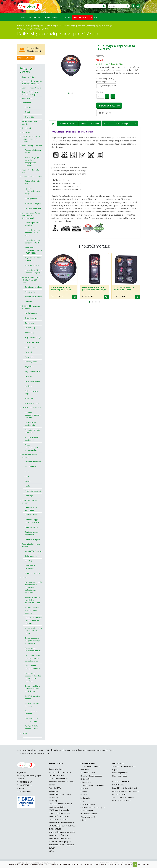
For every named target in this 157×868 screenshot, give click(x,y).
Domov (21, 17)
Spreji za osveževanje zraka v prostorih (33, 415)
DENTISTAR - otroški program (29, 502)
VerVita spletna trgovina (34, 26)
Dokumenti (95, 124)
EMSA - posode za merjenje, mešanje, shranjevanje (33, 641)
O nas (29, 17)
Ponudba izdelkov (87, 773)
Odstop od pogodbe (88, 817)
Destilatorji (26, 132)
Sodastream (27, 103)
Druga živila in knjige (33, 208)
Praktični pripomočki (33, 491)
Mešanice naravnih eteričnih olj (32, 431)
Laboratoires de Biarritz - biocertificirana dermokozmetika (31, 216)
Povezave (108, 124)
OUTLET (25, 578)
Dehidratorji (26, 128)
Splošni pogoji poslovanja (90, 766)
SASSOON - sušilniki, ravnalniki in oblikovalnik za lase (33, 600)
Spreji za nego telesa (33, 287)
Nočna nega (30, 333)
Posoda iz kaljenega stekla (33, 151)
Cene (83, 801)
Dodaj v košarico (109, 106)
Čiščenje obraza (31, 318)
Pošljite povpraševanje (126, 124)
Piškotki (83, 820)
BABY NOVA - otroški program (30, 456)
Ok (135, 864)
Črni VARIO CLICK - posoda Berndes (32, 720)
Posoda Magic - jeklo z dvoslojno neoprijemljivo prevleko (86, 26)
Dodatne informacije (68, 124)
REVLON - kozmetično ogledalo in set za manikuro (33, 620)
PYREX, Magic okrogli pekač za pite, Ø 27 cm (106, 80)
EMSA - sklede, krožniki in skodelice (33, 649)
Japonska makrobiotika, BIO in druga (33, 191)
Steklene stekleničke (33, 462)
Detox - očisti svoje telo (32, 182)
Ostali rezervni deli (32, 573)
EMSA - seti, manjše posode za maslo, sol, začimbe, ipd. (33, 658)
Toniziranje (29, 323)
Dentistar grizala (31, 527)
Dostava (84, 795)
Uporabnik (85, 770)
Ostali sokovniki (31, 556)
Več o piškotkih (143, 864)
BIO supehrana (31, 199)
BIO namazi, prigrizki (33, 204)
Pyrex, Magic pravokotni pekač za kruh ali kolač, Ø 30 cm (94, 290)
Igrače (27, 486)
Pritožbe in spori (87, 811)
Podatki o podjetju (88, 804)
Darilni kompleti (31, 313)
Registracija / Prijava (71, 6)
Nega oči (28, 352)
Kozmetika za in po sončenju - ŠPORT (32, 242)
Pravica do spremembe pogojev (93, 807)
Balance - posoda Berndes (32, 705)
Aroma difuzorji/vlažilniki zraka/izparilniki (32, 448)
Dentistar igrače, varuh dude (31, 509)
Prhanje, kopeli (31, 362)
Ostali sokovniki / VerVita (31, 88)
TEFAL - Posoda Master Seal (31, 171)
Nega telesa (30, 367)
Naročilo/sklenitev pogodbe (91, 776)
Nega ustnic (30, 357)
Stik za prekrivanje (32, 342)
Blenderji (29, 561)
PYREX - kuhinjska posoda (55, 26)
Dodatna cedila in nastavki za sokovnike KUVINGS (32, 82)
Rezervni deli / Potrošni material (31, 545)
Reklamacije (85, 798)
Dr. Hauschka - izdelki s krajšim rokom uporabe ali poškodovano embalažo (33, 587)
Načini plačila (85, 779)
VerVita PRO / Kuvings (34, 551)
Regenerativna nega (33, 338)
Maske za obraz (31, 347)
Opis (53, 124)
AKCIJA (109, 26)
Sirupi (27, 112)
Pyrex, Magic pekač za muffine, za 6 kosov (124, 288)
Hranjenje (29, 496)
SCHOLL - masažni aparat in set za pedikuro (32, 610)
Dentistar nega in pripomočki (32, 533)
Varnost (84, 792)
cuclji (27, 471)
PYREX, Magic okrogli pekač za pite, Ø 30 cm (61, 288)
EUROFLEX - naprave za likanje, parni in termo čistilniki (31, 139)
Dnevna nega (30, 328)
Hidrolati (28, 302)
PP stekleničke (31, 467)
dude (27, 476)
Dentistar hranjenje (33, 540)
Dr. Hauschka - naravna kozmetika (31, 307)
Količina (100, 92)
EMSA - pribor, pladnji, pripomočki (32, 667)
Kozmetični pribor (32, 403)
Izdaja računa (86, 782)
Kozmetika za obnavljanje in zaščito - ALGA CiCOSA (33, 250)
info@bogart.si (25, 791)
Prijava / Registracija (26, 58)
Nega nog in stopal (32, 381)
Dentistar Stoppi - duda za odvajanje (32, 521)
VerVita (19, 26)
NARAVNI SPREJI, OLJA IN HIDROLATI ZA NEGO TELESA (31, 280)
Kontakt (67, 17)
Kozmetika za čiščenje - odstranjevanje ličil (34, 272)
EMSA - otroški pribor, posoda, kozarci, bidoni (33, 631)
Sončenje (29, 386)
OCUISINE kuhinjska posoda (33, 697)
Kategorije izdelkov (26, 70)
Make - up (29, 399)
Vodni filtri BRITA (28, 99)
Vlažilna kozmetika (32, 265)
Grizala (28, 481)
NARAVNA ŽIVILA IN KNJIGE (32, 177)
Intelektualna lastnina (89, 814)
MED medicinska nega (31, 392)
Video (83, 124)
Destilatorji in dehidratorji (30, 567)
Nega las (28, 376)
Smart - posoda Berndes (31, 712)
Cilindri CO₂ (29, 117)
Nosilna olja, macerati (33, 297)
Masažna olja (30, 292)
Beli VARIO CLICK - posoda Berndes (32, 727)
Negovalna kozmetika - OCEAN (33, 259)
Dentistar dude (31, 515)
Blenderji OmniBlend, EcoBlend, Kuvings (30, 93)
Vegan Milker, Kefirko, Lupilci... (30, 123)
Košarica (105, 113)
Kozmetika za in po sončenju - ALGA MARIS (32, 233)
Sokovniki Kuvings (29, 77)
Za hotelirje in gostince (46, 17)
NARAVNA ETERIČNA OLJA (32, 408)
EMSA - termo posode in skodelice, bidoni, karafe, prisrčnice (33, 677)
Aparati (28, 107)
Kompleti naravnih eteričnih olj (32, 439)
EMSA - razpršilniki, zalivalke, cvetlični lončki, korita (32, 689)
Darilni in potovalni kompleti (32, 224)
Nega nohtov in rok (32, 372)
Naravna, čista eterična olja (30, 424)
